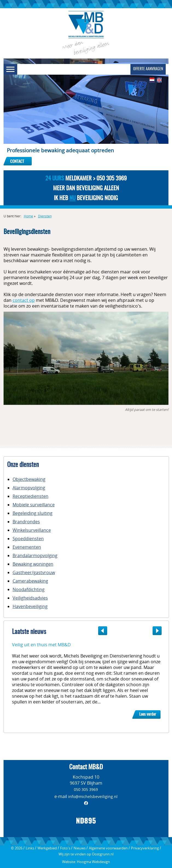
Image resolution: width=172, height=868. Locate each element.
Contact (17, 162)
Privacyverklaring (145, 848)
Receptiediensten (30, 496)
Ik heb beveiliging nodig (86, 198)
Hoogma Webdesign (93, 862)
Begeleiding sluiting (33, 513)
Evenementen (27, 547)
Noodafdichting (29, 589)
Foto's (65, 848)
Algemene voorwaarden (108, 848)
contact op (24, 300)
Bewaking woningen (33, 564)
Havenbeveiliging (30, 606)
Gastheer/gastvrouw (34, 572)
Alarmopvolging (29, 488)
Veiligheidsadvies (30, 598)
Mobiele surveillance (34, 505)
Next (159, 631)
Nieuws (80, 848)
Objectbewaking (29, 479)
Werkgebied (47, 848)
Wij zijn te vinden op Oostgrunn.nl (86, 854)
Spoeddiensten (28, 539)
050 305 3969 (86, 789)
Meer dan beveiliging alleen (86, 188)
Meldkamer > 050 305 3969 (86, 179)
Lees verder (148, 714)
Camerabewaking (30, 581)
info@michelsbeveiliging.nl (93, 797)
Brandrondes (26, 522)
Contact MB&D (86, 768)
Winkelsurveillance (32, 530)
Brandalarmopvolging (35, 556)
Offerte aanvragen (148, 69)
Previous (100, 631)
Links (30, 848)
